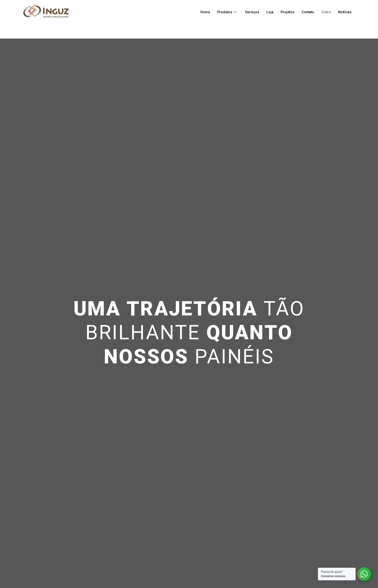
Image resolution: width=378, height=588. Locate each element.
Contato (306, 12)
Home (200, 12)
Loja (267, 12)
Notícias (344, 12)
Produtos (223, 12)
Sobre (325, 12)
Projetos (285, 12)
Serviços (248, 12)
